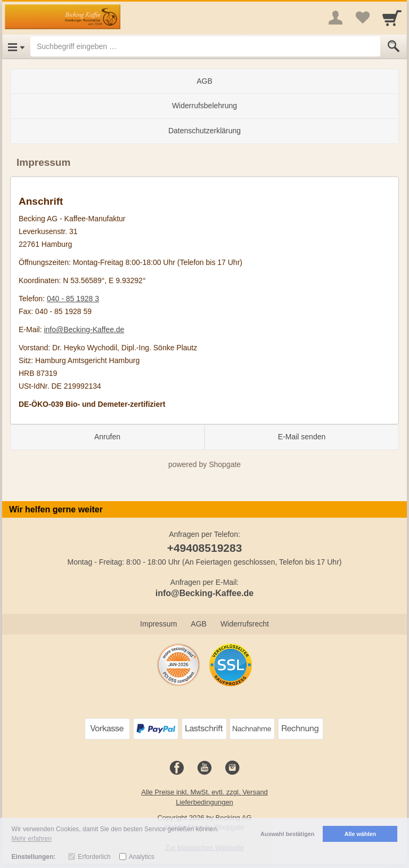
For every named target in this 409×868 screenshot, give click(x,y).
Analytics (142, 857)
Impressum (158, 624)
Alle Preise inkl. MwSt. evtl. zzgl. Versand (204, 792)
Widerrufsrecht (245, 624)
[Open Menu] (16, 46)
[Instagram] (232, 768)
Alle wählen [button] (360, 834)
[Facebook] (177, 768)
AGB (204, 81)
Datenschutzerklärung (204, 131)
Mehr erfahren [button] (32, 839)
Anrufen (107, 437)
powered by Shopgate (204, 464)
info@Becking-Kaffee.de (84, 329)
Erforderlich (94, 857)
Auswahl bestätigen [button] (287, 834)
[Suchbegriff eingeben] (205, 46)
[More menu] (336, 18)
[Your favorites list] (362, 18)
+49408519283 (205, 548)
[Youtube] (204, 768)
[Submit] (394, 46)
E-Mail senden (302, 437)
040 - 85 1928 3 (73, 299)
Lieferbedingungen (204, 802)
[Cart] (392, 18)
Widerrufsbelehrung (204, 106)
